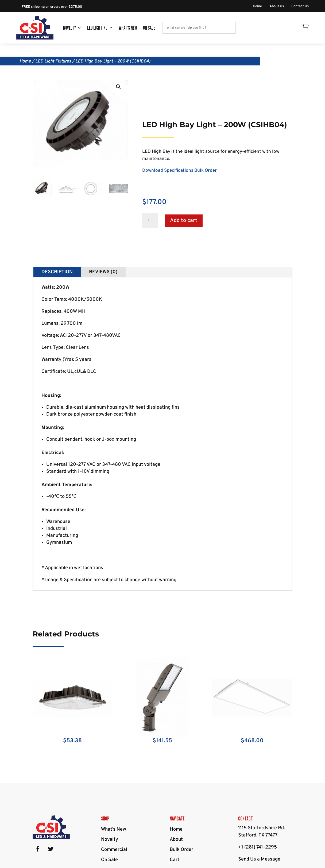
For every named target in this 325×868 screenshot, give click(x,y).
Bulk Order (206, 171)
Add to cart (184, 221)
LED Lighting (97, 28)
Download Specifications (168, 171)
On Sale (149, 28)
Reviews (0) (103, 272)
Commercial (114, 850)
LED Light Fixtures (53, 61)
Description (57, 272)
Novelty (69, 28)
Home (257, 7)
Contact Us (300, 7)
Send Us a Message (259, 859)
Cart (175, 860)
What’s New (128, 28)
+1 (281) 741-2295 (258, 847)
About (176, 840)
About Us (277, 7)
